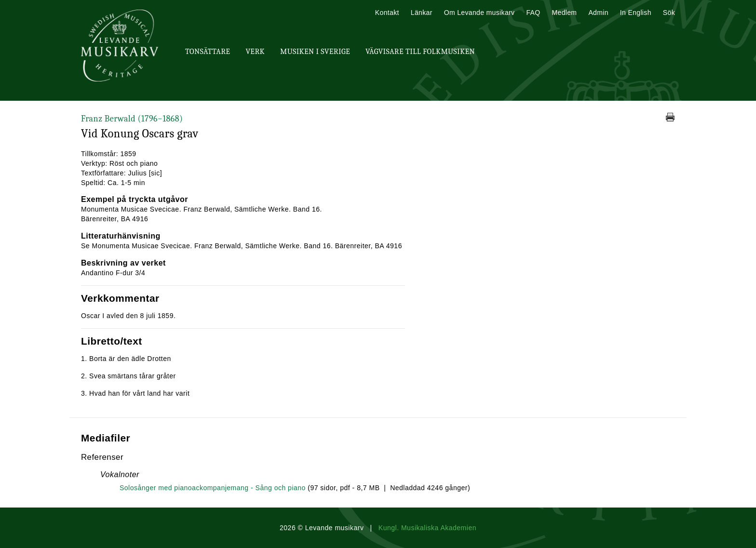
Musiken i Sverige (315, 52)
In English (636, 13)
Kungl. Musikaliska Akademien (427, 528)
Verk (255, 52)
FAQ (533, 13)
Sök (669, 13)
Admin (598, 13)
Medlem (564, 13)
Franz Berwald (132, 119)
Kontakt (387, 13)
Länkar (422, 13)
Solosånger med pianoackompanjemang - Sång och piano (213, 488)
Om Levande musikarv (479, 13)
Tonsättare (208, 52)
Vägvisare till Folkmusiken (420, 52)
